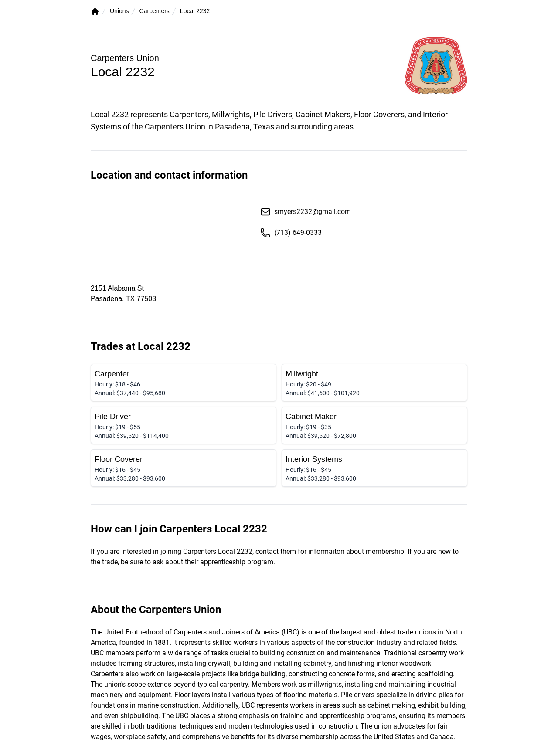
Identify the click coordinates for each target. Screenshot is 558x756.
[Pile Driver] (184, 425)
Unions (119, 11)
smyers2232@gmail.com (306, 212)
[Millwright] (374, 383)
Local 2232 (195, 11)
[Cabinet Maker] (374, 425)
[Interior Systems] (374, 468)
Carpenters (155, 11)
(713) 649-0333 (291, 233)
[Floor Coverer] (184, 468)
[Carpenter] (184, 383)
